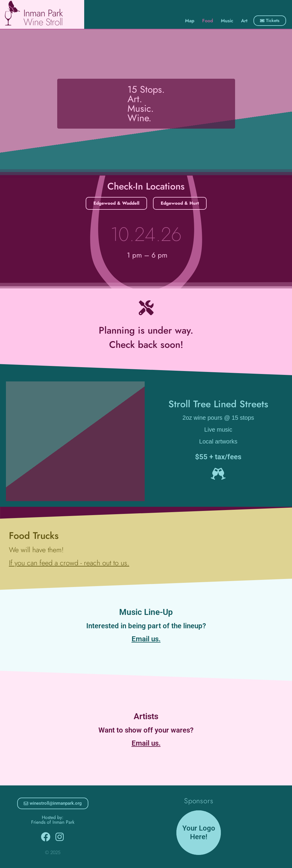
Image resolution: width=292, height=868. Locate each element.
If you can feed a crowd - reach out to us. (69, 563)
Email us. (146, 639)
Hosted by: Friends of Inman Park (53, 820)
